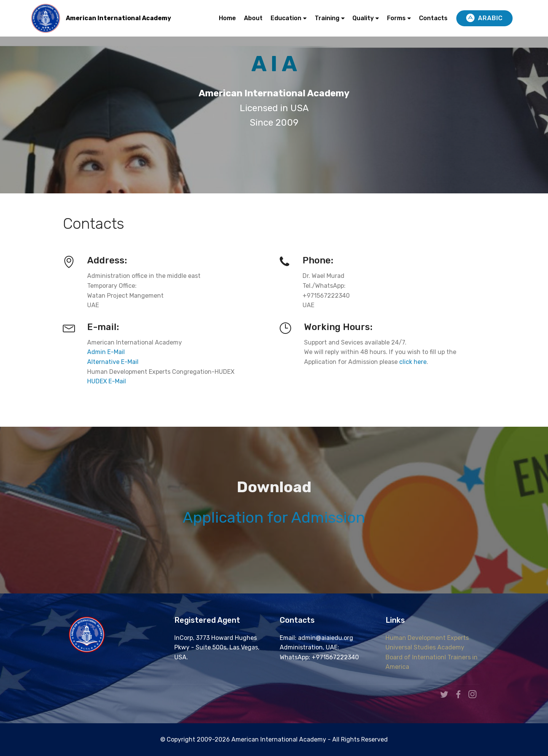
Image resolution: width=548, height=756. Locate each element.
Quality (363, 18)
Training (327, 18)
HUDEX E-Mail (107, 381)
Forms (396, 18)
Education (286, 18)
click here (413, 362)
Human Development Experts (427, 638)
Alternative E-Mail (113, 362)
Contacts (433, 18)
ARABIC (484, 18)
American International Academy (119, 18)
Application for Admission (274, 518)
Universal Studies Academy (425, 647)
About (253, 18)
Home (227, 18)
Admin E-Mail (106, 352)
